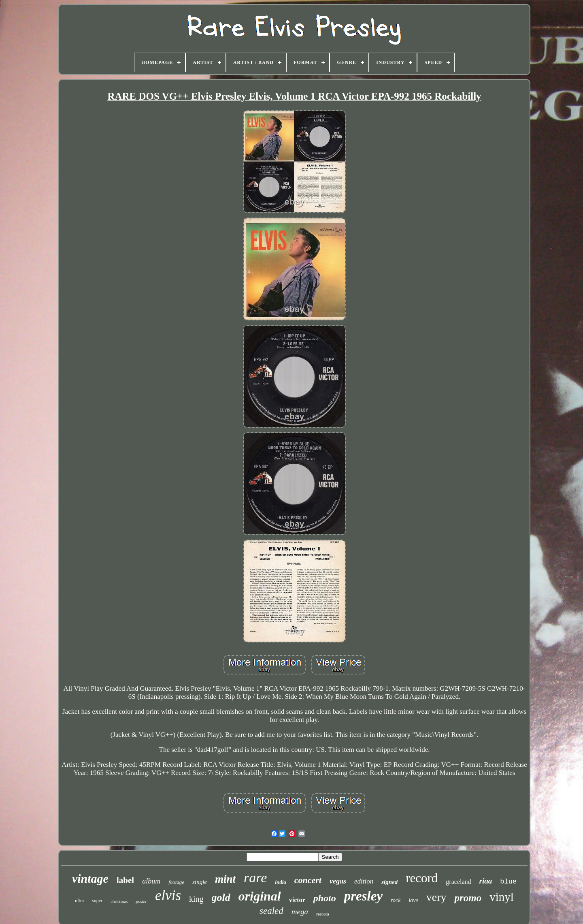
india (280, 882)
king (196, 899)
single (200, 882)
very (436, 897)
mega (300, 912)
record (422, 878)
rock (396, 900)
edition (364, 881)
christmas (119, 901)
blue (508, 882)
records (323, 914)
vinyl (502, 897)
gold (221, 897)
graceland (458, 882)
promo (468, 898)
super (97, 901)
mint (225, 879)
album (151, 881)
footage (176, 882)
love (413, 900)
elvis (168, 895)
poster (141, 901)
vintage (90, 878)
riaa (486, 881)
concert (308, 880)
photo (325, 898)
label (125, 880)
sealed (271, 911)
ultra (79, 901)
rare (255, 878)
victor (297, 900)
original (260, 896)
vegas (338, 881)
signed (389, 882)
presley (363, 896)
